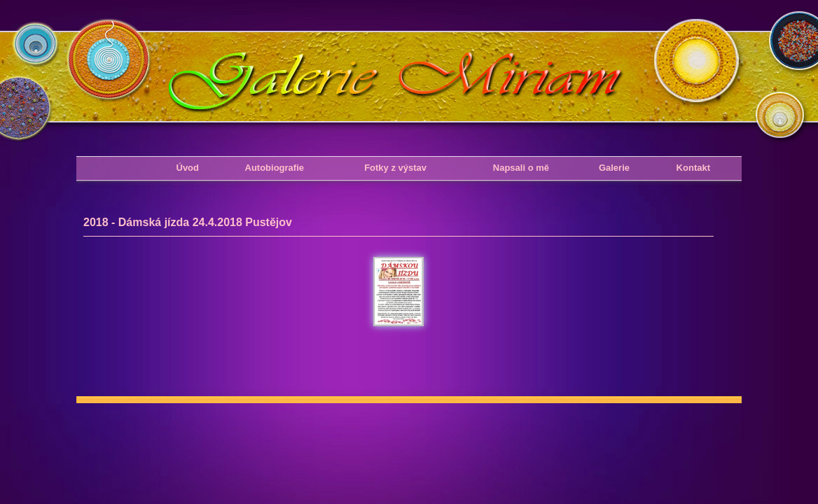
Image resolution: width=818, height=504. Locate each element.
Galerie (614, 168)
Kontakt (693, 168)
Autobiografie (275, 168)
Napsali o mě (521, 168)
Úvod (188, 168)
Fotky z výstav (395, 168)
